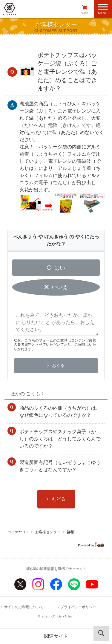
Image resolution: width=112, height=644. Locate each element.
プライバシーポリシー (78, 607)
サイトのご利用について (24, 607)
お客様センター (48, 532)
